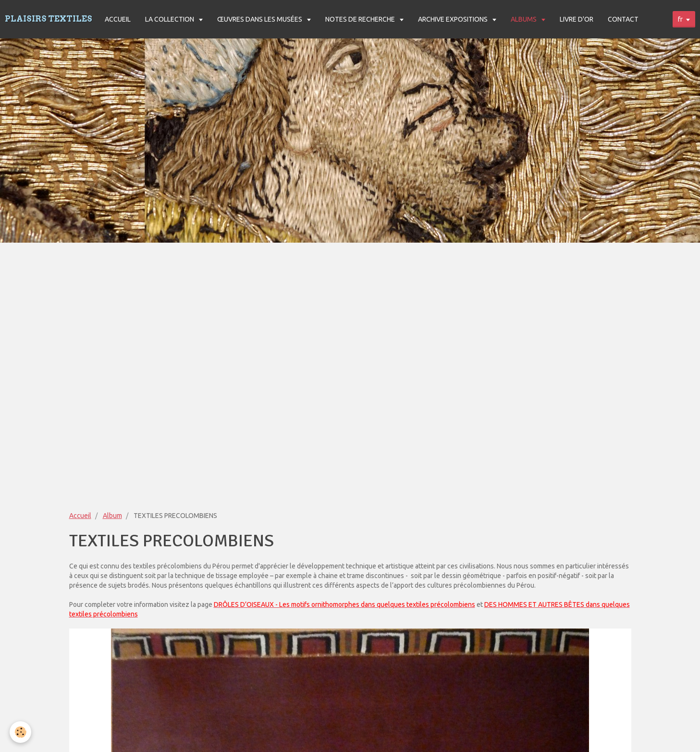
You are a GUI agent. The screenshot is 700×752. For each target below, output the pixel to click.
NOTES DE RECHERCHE (361, 19)
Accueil (80, 516)
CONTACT (623, 19)
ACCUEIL (118, 19)
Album (112, 516)
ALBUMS (524, 19)
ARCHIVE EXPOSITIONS (454, 19)
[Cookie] (20, 732)
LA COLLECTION (170, 19)
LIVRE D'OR (577, 19)
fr (680, 19)
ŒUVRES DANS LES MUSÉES (260, 19)
